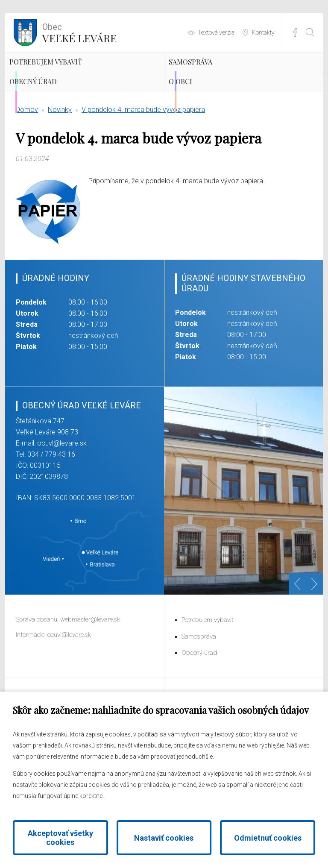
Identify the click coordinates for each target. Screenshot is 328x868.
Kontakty (263, 32)
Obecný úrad (58, 120)
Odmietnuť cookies (268, 838)
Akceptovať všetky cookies (60, 838)
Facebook (295, 32)
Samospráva (215, 75)
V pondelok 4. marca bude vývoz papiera (143, 160)
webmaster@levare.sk (90, 670)
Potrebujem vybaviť (77, 75)
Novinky (60, 160)
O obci (199, 120)
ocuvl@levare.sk (62, 494)
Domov (27, 160)
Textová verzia (216, 32)
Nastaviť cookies (164, 838)
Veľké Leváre (79, 32)
